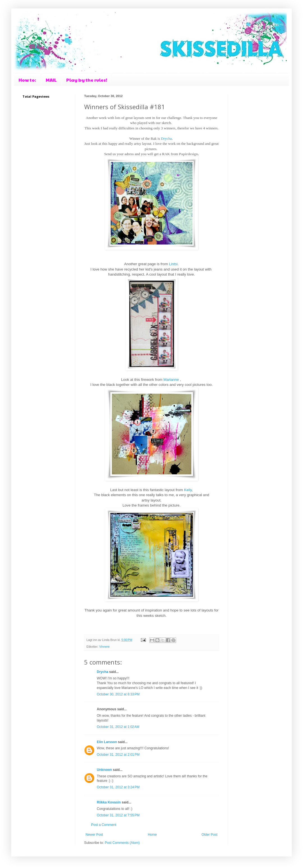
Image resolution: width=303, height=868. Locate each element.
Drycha (167, 138)
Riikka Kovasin (109, 802)
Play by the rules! (87, 80)
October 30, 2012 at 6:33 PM (118, 694)
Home (152, 835)
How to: (27, 80)
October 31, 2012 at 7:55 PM (118, 815)
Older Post (209, 835)
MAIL (51, 80)
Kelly (188, 490)
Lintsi (173, 264)
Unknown (104, 770)
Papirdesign (188, 154)
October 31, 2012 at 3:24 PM (118, 787)
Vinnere (105, 647)
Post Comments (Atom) (122, 843)
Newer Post (94, 835)
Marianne (171, 380)
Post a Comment (104, 825)
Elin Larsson (107, 742)
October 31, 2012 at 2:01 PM (118, 755)
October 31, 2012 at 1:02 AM (118, 727)
